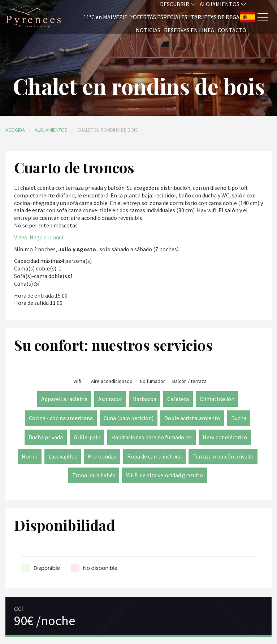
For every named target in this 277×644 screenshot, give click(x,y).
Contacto (232, 30)
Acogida (15, 130)
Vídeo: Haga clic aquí (39, 237)
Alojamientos (51, 130)
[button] (99, 17)
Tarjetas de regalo (219, 17)
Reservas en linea (189, 30)
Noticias (148, 30)
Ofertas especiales (160, 17)
